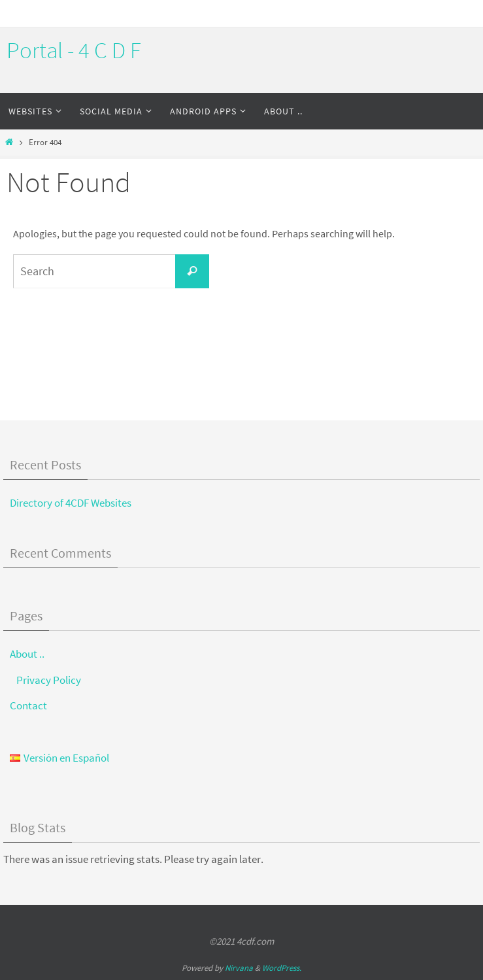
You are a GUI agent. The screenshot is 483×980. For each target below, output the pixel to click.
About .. (27, 654)
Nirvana (239, 968)
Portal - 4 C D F (74, 50)
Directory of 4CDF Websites (71, 503)
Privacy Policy (49, 680)
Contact (28, 705)
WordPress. (282, 968)
